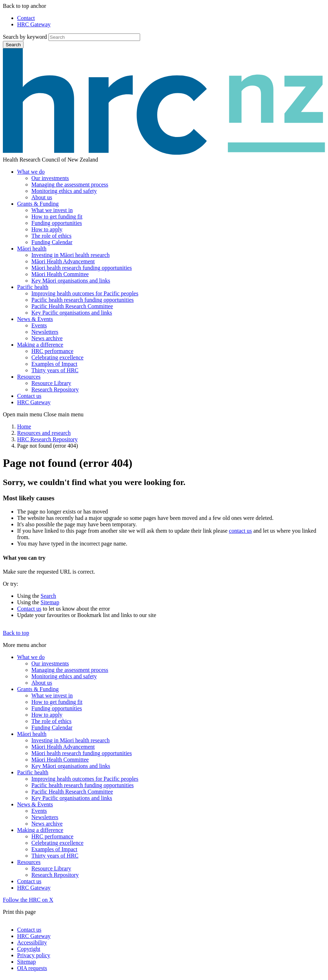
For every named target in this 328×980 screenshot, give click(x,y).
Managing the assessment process (70, 185)
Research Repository (55, 389)
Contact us (29, 396)
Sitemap (50, 602)
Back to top (16, 633)
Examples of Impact (54, 364)
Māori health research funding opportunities (82, 268)
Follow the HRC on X (28, 900)
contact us (240, 531)
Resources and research (44, 433)
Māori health (32, 249)
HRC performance (52, 351)
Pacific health (33, 287)
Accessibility (32, 942)
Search (13, 45)
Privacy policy (34, 955)
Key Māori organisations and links (71, 281)
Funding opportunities (57, 223)
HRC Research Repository (47, 439)
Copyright (29, 949)
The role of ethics (51, 236)
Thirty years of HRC (55, 370)
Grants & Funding (38, 204)
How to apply (47, 229)
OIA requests (32, 968)
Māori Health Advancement (63, 261)
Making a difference (40, 345)
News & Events (35, 319)
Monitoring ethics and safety (64, 191)
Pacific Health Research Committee (72, 306)
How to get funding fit (57, 217)
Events (39, 325)
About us (42, 197)
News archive (47, 338)
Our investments (50, 178)
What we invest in (52, 210)
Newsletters (45, 332)
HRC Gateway (34, 24)
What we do (31, 172)
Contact (26, 18)
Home (24, 426)
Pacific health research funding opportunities (83, 300)
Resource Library (51, 383)
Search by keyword (25, 37)
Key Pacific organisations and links (72, 313)
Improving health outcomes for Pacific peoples (85, 293)
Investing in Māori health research (70, 255)
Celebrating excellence (57, 357)
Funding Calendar (52, 242)
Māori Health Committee (60, 274)
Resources (29, 377)
